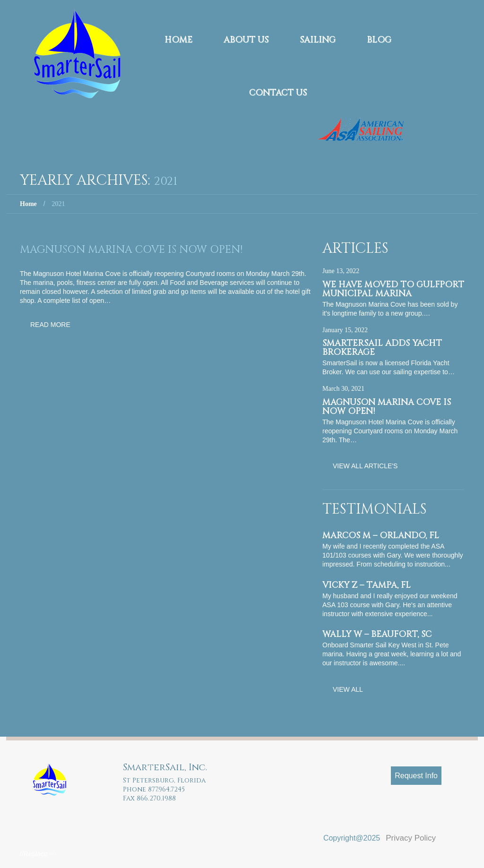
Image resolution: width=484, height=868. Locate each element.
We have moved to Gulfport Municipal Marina (393, 289)
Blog (379, 40)
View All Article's (365, 466)
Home (178, 40)
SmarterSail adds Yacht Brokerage (382, 348)
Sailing (318, 40)
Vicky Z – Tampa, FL (367, 585)
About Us (246, 40)
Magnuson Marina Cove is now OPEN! (131, 250)
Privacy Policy (411, 838)
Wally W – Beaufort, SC (377, 634)
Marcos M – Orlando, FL (381, 536)
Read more (50, 325)
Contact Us (278, 93)
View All (348, 689)
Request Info (416, 776)
